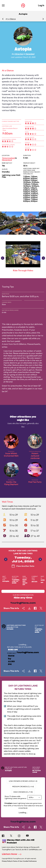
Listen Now (12, 854)
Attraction (19, 54)
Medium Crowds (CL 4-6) (23, 787)
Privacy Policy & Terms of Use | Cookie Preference (19, 861)
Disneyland (30, 54)
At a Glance (11, 19)
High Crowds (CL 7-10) (23, 792)
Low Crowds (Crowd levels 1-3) (23, 781)
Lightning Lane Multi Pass (11, 176)
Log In (41, 5)
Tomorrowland (8, 158)
